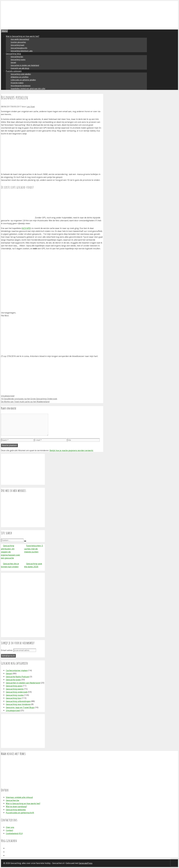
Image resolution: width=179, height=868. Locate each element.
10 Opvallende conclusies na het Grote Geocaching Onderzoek (29, 399)
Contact (9, 830)
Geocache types (13, 680)
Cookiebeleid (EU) (14, 833)
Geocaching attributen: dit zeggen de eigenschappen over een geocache (11, 552)
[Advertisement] (52, 154)
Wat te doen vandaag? (16, 806)
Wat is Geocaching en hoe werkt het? (23, 36)
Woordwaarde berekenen (21, 86)
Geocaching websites (16, 810)
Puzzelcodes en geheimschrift (20, 813)
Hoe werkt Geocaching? (20, 39)
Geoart (13, 62)
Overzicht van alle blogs (20, 68)
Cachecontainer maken (17, 670)
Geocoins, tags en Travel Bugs (20, 707)
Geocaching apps (14, 686)
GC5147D (26, 228)
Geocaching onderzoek (17, 692)
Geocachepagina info (19, 48)
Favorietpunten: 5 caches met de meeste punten (34, 549)
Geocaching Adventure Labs (22, 51)
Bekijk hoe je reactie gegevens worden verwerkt (71, 450)
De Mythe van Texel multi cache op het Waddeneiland (25, 402)
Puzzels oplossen (14, 71)
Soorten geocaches (18, 42)
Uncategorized (8, 396)
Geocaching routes (18, 60)
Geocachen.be (12, 800)
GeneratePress (86, 863)
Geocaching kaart (18, 45)
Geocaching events (15, 689)
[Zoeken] (25, 541)
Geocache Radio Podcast (18, 677)
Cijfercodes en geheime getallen (23, 80)
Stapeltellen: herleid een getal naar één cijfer (28, 89)
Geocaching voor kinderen (18, 704)
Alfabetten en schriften (20, 77)
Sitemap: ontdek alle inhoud (19, 797)
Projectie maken (17, 83)
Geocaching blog (13, 54)
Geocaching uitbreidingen (18, 701)
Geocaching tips (17, 57)
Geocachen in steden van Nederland (25, 65)
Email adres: (7, 650)
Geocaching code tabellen (21, 74)
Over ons (10, 827)
